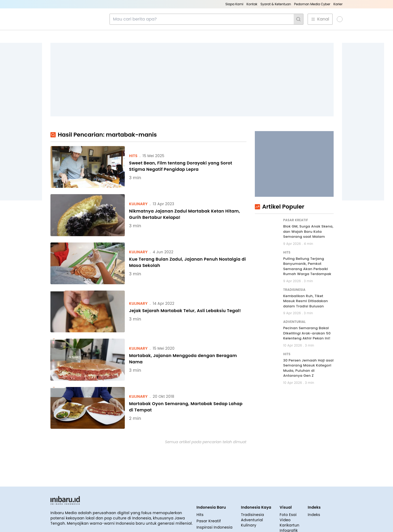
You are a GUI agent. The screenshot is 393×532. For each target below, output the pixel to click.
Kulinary (249, 492)
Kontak (252, 4)
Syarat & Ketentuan (276, 4)
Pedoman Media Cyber (312, 4)
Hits (200, 482)
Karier (338, 4)
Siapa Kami (234, 4)
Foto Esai (288, 482)
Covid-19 (205, 500)
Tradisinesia (252, 482)
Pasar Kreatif (209, 488)
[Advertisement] (192, 80)
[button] (337, 19)
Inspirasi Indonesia (214, 494)
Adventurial (252, 487)
